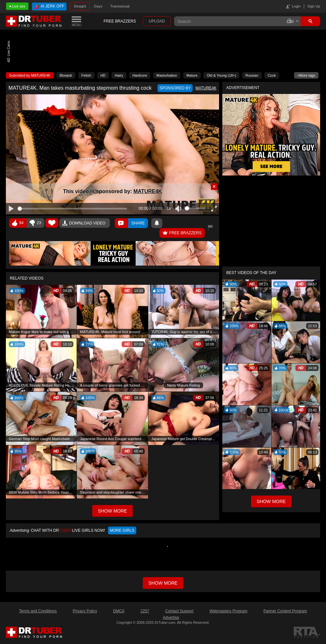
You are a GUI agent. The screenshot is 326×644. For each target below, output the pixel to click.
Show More (271, 501)
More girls (122, 530)
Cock (272, 75)
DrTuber (34, 21)
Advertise (171, 618)
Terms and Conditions (38, 611)
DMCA (119, 611)
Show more (163, 583)
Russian (252, 75)
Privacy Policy (85, 611)
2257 (145, 611)
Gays (98, 6)
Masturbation (167, 75)
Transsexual (120, 6)
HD (103, 75)
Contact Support (179, 611)
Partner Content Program (285, 611)
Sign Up (314, 6)
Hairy (119, 75)
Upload (157, 21)
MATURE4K (148, 191)
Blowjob (66, 75)
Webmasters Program (228, 611)
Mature (192, 75)
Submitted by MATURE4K (30, 75)
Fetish (86, 75)
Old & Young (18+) (221, 75)
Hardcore (140, 75)
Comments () (121, 223)
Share (138, 223)
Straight (80, 6)
